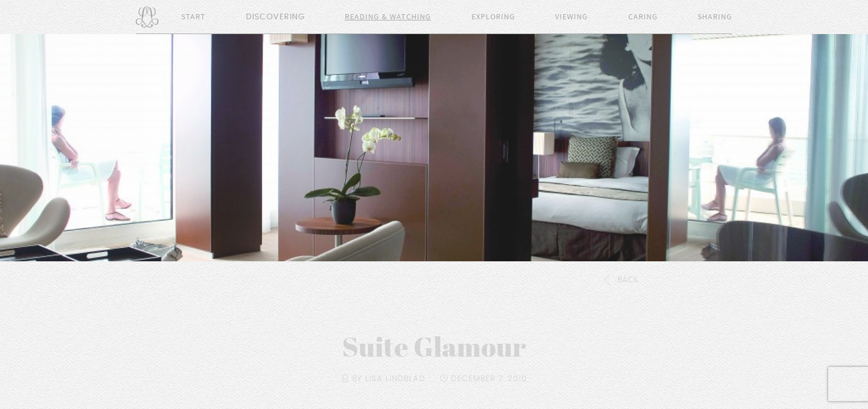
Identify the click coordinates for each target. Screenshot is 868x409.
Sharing (715, 17)
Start (193, 17)
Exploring (493, 17)
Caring (643, 17)
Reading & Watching (388, 17)
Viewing (571, 17)
